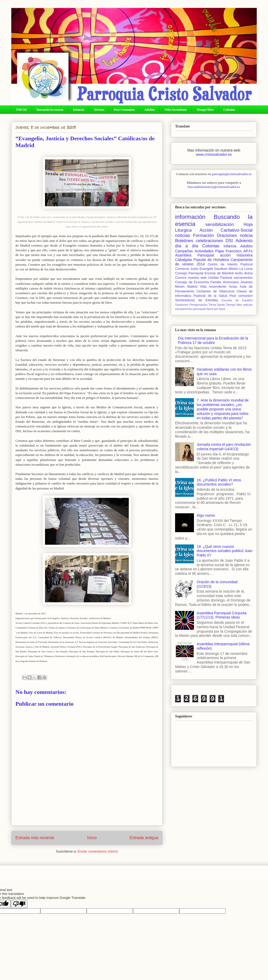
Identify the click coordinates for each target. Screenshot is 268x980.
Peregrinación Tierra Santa (207, 305)
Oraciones (227, 235)
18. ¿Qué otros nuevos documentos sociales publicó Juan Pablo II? (225, 551)
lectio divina (244, 273)
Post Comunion (124, 110)
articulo (248, 305)
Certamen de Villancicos (216, 291)
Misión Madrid (186, 287)
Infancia (79, 110)
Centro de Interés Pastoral (230, 264)
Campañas (184, 251)
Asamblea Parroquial (195, 255)
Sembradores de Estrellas (197, 300)
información (190, 217)
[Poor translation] (19, 904)
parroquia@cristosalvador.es (232, 174)
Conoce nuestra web (191, 278)
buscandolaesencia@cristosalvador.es (214, 187)
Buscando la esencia (50, 110)
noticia (246, 235)
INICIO (22, 110)
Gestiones (182, 305)
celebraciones (209, 241)
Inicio (92, 838)
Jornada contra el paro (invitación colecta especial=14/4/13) (224, 447)
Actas (233, 287)
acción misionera (236, 255)
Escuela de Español (237, 300)
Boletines (184, 241)
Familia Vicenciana (225, 282)
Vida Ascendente (175, 110)
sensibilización (220, 224)
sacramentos (243, 278)
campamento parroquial (191, 309)
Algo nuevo (206, 515)
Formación (203, 235)
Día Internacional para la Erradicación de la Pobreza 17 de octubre (213, 340)
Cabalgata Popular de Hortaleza (202, 260)
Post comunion (241, 296)
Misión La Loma (241, 269)
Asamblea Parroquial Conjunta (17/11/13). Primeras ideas (222, 615)
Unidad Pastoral (220, 278)
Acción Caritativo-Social (226, 230)
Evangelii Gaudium (213, 269)
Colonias (229, 110)
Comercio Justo (187, 269)
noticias (183, 235)
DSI (229, 241)
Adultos (149, 110)
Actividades (204, 251)
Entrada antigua (144, 838)
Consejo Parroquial (189, 273)
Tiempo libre (205, 110)
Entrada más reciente (35, 838)
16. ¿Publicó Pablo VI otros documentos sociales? (219, 482)
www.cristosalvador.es (214, 154)
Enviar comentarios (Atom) (98, 851)
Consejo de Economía (192, 282)
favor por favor (216, 309)
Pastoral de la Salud (210, 296)
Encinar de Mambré (219, 273)
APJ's (248, 251)
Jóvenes (99, 110)
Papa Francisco (228, 251)
